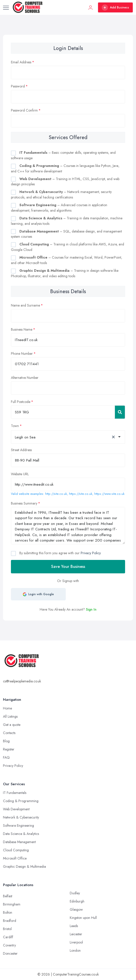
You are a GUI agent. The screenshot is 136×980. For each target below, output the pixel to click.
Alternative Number (25, 378)
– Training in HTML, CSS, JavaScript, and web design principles (65, 182)
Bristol (7, 929)
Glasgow (76, 909)
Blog (6, 741)
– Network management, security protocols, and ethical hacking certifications (61, 195)
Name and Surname (25, 305)
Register (9, 749)
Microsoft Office (15, 858)
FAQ (6, 757)
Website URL (20, 474)
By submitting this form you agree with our (60, 553)
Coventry (9, 945)
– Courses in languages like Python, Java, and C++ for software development (65, 168)
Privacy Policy (91, 553)
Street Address (21, 450)
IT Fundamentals (15, 793)
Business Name (22, 329)
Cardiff (8, 937)
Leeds (74, 926)
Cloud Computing (16, 850)
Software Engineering (18, 825)
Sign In (91, 609)
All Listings (10, 716)
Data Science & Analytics (21, 834)
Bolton (8, 912)
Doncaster (10, 953)
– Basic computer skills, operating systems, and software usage (63, 155)
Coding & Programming (21, 801)
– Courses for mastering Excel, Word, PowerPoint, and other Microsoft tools (67, 260)
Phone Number (22, 353)
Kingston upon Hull (83, 918)
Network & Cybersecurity (21, 817)
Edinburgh (77, 901)
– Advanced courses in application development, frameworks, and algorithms (59, 208)
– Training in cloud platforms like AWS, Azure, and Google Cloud (68, 247)
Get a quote (12, 725)
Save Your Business (68, 567)
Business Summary (24, 503)
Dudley (75, 893)
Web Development (16, 809)
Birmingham (12, 904)
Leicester (76, 934)
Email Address (21, 62)
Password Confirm (24, 110)
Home (7, 708)
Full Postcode (21, 402)
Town (15, 426)
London (75, 950)
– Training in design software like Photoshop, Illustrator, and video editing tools (65, 273)
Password (18, 86)
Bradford (10, 921)
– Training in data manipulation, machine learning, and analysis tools (67, 221)
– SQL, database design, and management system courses (66, 234)
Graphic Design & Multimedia (24, 866)
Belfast (8, 896)
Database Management (19, 842)
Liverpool (76, 942)
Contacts (9, 733)
